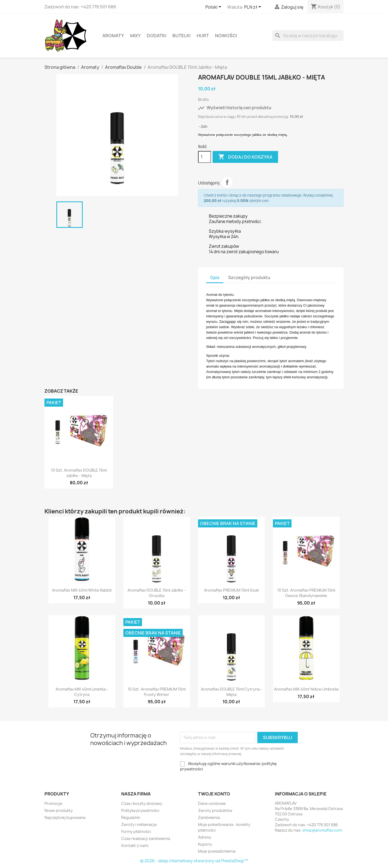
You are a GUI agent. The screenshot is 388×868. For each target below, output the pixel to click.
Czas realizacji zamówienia (146, 838)
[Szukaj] (308, 36)
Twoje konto (214, 794)
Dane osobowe (212, 803)
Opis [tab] (215, 278)
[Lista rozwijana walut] (254, 7)
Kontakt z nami (135, 845)
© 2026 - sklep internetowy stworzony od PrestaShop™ (194, 861)
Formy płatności (136, 831)
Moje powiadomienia (217, 851)
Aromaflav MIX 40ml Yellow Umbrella (306, 689)
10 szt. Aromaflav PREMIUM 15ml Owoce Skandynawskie (306, 593)
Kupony (205, 844)
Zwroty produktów (215, 810)
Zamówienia (209, 817)
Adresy (205, 837)
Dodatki (157, 36)
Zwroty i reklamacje (139, 824)
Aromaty (113, 36)
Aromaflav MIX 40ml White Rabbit (82, 590)
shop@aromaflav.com (322, 830)
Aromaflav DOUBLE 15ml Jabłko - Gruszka (157, 593)
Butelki (181, 36)
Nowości (226, 36)
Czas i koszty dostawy (142, 803)
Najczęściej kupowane (65, 817)
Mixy (135, 36)
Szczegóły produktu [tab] (249, 278)
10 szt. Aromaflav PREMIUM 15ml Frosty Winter (157, 692)
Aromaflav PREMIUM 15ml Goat (231, 590)
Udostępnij (227, 182)
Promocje (53, 803)
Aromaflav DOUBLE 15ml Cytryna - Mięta (231, 692)
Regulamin (131, 817)
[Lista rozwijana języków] (214, 7)
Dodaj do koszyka (245, 157)
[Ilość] (205, 157)
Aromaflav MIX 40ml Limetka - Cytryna (82, 692)
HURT (203, 36)
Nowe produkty (59, 810)
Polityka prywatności (140, 810)
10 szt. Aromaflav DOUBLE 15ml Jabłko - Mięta (79, 473)
